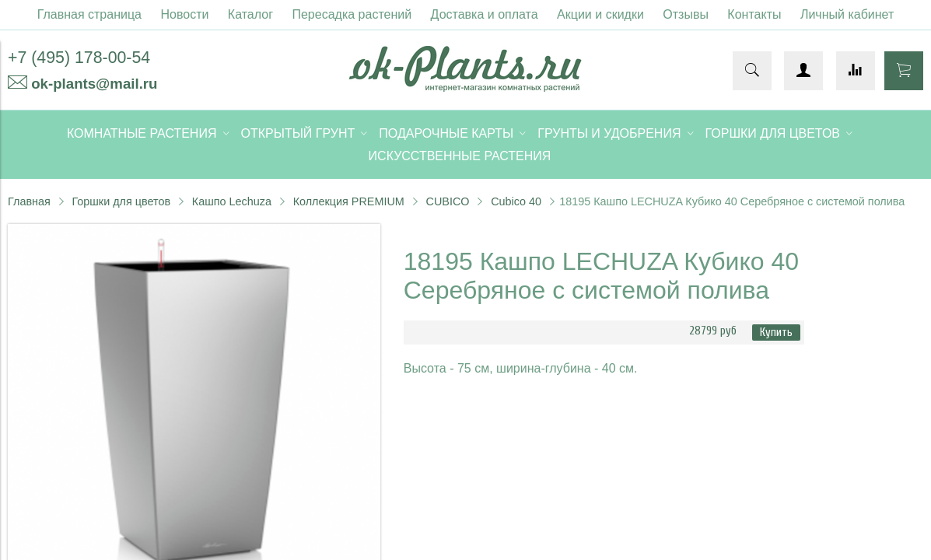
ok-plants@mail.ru (94, 84)
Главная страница (89, 14)
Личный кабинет (847, 14)
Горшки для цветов (121, 201)
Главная (29, 201)
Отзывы (686, 14)
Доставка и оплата (485, 14)
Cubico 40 (516, 201)
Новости (184, 14)
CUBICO (448, 201)
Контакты (754, 14)
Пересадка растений (352, 14)
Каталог (250, 14)
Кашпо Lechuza (232, 201)
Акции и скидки (600, 14)
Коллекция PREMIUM (349, 201)
